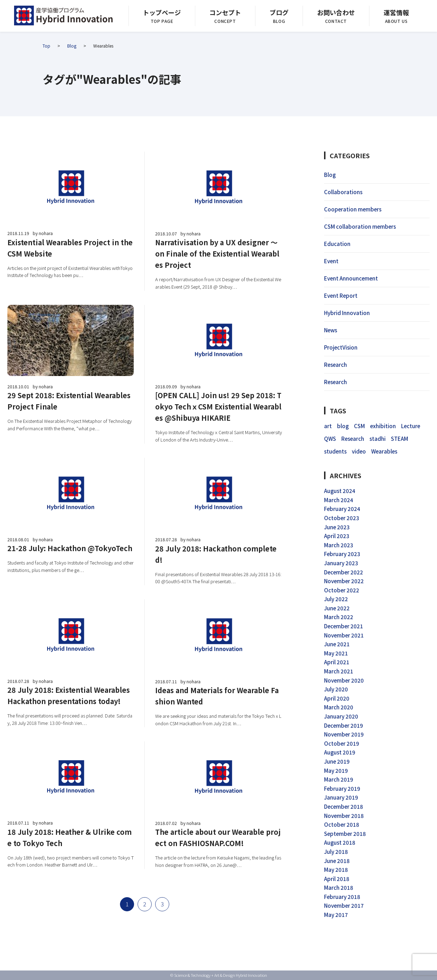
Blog (72, 46)
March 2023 (339, 545)
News (331, 330)
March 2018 (339, 887)
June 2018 (337, 861)
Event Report (341, 295)
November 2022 (344, 581)
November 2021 (344, 635)
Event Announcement (351, 278)
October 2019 (342, 743)
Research (335, 365)
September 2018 (345, 834)
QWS (330, 439)
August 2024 (340, 491)
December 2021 (344, 626)
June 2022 (337, 608)
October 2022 (342, 590)
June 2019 (337, 761)
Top (46, 46)
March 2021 (339, 671)
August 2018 (340, 842)
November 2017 (344, 905)
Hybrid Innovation (347, 313)
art (328, 426)
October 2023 (342, 518)
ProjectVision (341, 347)
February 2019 (342, 788)
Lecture (411, 426)
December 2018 (344, 806)
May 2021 (336, 653)
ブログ (279, 12)
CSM (359, 426)
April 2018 (337, 879)
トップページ (162, 12)
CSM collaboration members (360, 226)
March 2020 (339, 707)
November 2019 (344, 734)
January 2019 (341, 797)
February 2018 (342, 897)
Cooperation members (353, 209)
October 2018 (342, 824)
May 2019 (336, 771)
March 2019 (339, 779)
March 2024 (339, 500)
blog (343, 426)
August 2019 (340, 752)
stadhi (378, 439)
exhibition (383, 426)
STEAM (400, 439)
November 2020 (344, 680)
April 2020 (337, 698)
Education (337, 244)
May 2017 (336, 915)
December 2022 (344, 572)
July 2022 (336, 599)
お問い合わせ (336, 12)
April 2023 (337, 536)
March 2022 (339, 617)
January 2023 (341, 563)
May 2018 (336, 870)
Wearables (384, 451)
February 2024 (342, 509)
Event (331, 261)
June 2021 (337, 644)
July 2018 (336, 852)
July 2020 (336, 689)
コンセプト (225, 12)
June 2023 (337, 527)
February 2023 (342, 554)
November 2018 (344, 816)
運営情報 (396, 12)
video (359, 451)
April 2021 (337, 662)
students (335, 451)
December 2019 (344, 725)
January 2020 (341, 716)
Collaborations (343, 192)
